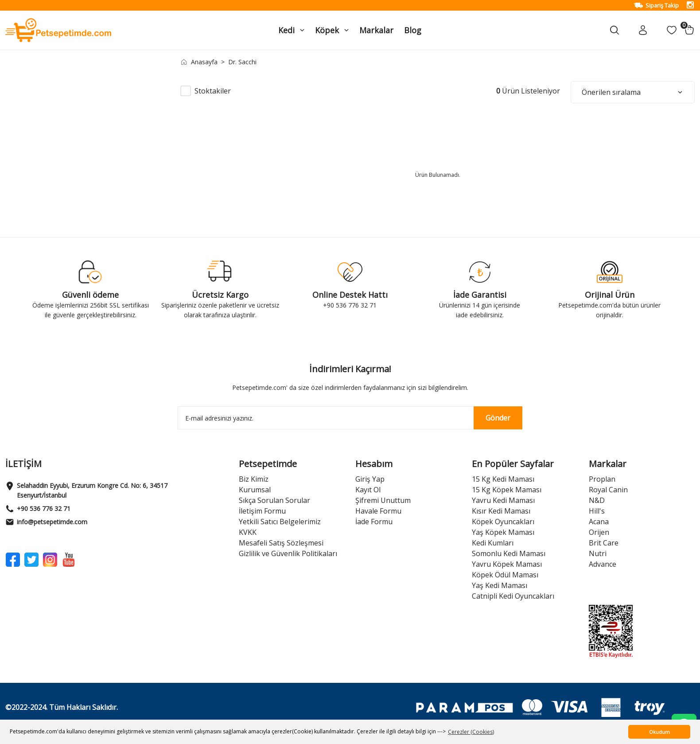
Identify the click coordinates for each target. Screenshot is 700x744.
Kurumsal (255, 490)
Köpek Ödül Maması (505, 575)
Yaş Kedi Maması (500, 585)
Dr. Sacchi (242, 62)
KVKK (248, 532)
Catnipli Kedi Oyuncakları (513, 596)
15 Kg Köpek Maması (507, 490)
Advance (603, 564)
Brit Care (604, 543)
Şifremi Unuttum (383, 500)
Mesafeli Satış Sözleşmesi (281, 543)
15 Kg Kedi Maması (503, 479)
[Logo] (58, 29)
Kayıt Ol (368, 490)
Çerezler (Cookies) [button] (471, 732)
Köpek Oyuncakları (503, 522)
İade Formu (374, 522)
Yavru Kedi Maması (503, 500)
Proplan (602, 479)
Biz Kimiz (254, 479)
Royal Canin (608, 490)
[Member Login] (643, 30)
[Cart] (689, 30)
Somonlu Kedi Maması (509, 553)
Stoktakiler (213, 91)
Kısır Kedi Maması (501, 511)
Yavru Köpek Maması (507, 564)
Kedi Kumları (493, 543)
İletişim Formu (262, 511)
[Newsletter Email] (350, 418)
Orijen (599, 532)
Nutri (598, 553)
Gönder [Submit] (498, 418)
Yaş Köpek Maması (503, 532)
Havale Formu (378, 511)
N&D (597, 500)
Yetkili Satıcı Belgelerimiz (280, 522)
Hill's (597, 511)
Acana (599, 522)
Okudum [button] (659, 732)
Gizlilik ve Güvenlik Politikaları (288, 553)
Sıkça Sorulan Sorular (274, 500)
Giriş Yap (370, 479)
